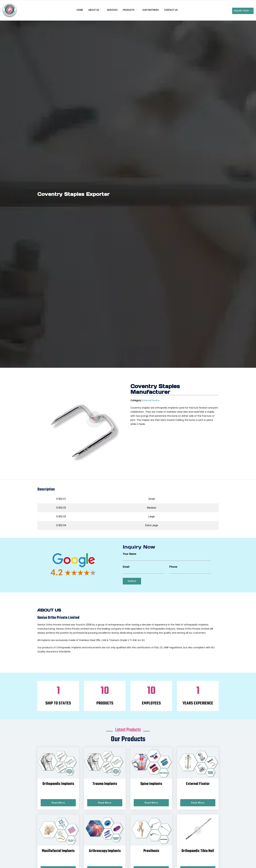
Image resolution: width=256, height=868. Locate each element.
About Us (95, 10)
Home (80, 10)
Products (130, 10)
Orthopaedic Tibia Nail (198, 851)
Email (126, 567)
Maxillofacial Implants (58, 851)
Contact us (171, 10)
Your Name (130, 554)
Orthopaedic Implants (58, 784)
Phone (173, 567)
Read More (58, 803)
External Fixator (151, 400)
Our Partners (151, 10)
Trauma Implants (105, 784)
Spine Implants (151, 784)
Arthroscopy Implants (105, 851)
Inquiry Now (243, 11)
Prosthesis (151, 851)
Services (112, 10)
